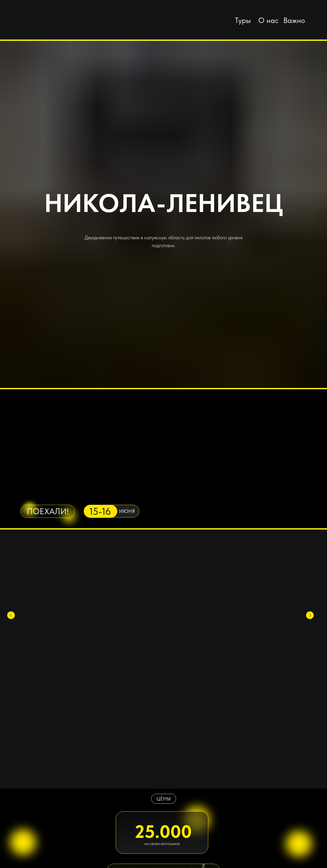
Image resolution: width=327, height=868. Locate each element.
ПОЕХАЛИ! (48, 511)
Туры (243, 20)
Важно (294, 20)
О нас (268, 20)
